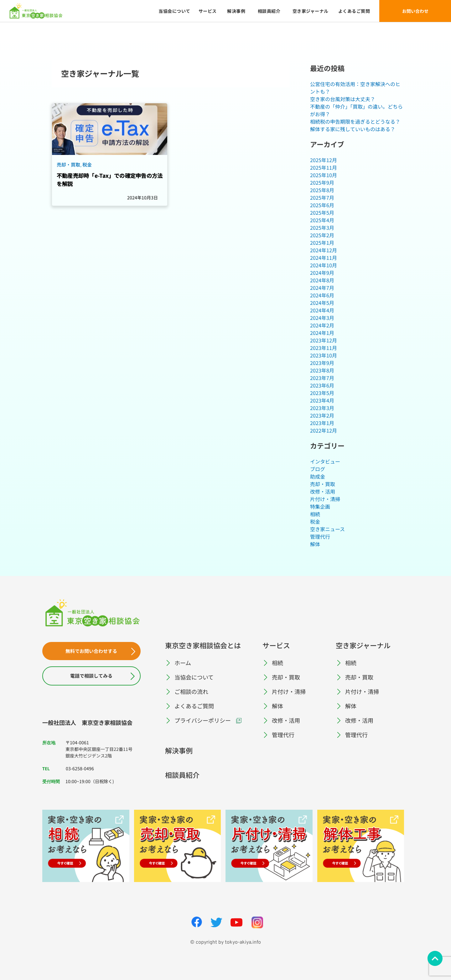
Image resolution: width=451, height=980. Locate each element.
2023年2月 (322, 415)
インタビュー (325, 461)
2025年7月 (322, 198)
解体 (315, 544)
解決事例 (179, 750)
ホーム (183, 663)
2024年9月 (322, 273)
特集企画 (320, 506)
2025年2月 (322, 235)
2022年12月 (324, 430)
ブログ (318, 469)
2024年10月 (324, 265)
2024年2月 (322, 325)
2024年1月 (322, 333)
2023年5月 (322, 393)
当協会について (194, 677)
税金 (315, 521)
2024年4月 (322, 310)
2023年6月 (322, 385)
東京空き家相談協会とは (203, 645)
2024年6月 (322, 295)
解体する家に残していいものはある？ (353, 129)
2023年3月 (322, 408)
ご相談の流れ (191, 691)
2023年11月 (324, 348)
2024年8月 (322, 280)
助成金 (318, 476)
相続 (315, 514)
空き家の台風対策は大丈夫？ (343, 99)
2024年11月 (324, 258)
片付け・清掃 (325, 499)
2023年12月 (324, 340)
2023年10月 (324, 355)
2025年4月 (322, 220)
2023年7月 (322, 378)
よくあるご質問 (194, 706)
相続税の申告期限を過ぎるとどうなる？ (355, 121)
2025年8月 (322, 190)
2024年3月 (322, 318)
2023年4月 (322, 400)
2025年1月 (322, 243)
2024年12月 (324, 250)
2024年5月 (322, 303)
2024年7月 (322, 288)
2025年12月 (324, 160)
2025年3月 (322, 228)
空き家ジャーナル (363, 645)
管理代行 (320, 536)
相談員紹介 (182, 775)
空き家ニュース (327, 529)
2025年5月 (322, 213)
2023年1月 (322, 423)
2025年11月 (324, 167)
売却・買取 (323, 484)
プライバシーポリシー (203, 720)
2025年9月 (322, 182)
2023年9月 (322, 363)
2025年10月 (324, 175)
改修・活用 (323, 491)
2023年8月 (322, 370)
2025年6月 (322, 205)
